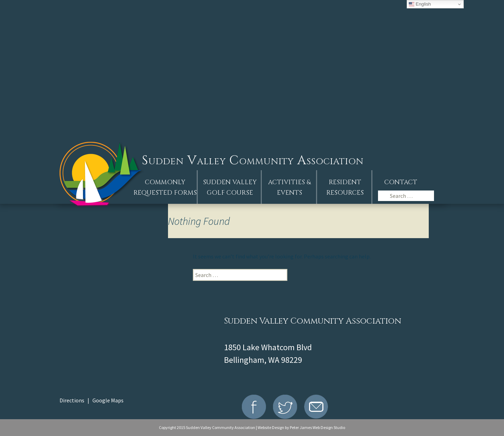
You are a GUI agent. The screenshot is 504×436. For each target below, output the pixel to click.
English (420, 4)
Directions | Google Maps (92, 400)
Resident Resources (345, 188)
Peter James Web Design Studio (317, 427)
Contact (401, 182)
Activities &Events (289, 188)
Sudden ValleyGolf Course (230, 188)
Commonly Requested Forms (165, 188)
